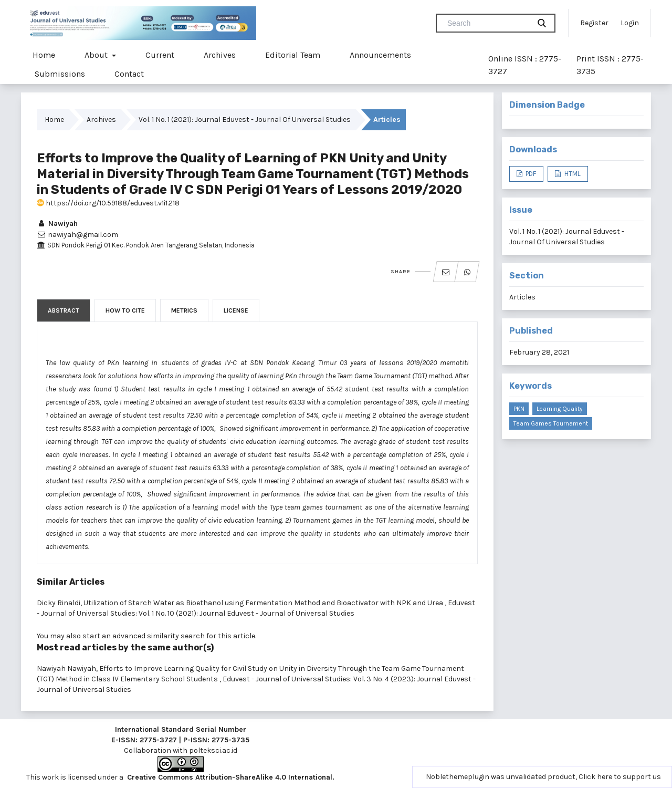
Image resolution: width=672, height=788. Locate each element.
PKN (519, 409)
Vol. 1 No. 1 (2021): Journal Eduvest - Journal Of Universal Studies (245, 120)
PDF (530, 174)
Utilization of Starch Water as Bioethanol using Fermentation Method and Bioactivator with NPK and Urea (264, 603)
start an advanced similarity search (144, 636)
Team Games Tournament (551, 423)
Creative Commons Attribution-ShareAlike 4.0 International (230, 777)
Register (594, 23)
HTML (572, 174)
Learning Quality (560, 409)
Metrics (184, 310)
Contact (129, 74)
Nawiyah (57, 224)
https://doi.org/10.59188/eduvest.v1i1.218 (108, 203)
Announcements (380, 55)
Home (44, 55)
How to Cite (125, 310)
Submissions (60, 74)
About (97, 55)
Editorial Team (293, 55)
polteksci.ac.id (213, 750)
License (236, 310)
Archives (220, 55)
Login (630, 23)
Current (160, 55)
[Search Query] (487, 23)
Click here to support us (620, 777)
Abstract (64, 310)
